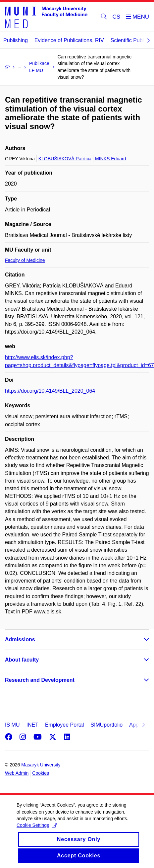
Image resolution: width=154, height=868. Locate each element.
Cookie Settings (37, 831)
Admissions (20, 639)
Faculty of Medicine (25, 260)
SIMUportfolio (106, 725)
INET (32, 725)
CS (117, 17)
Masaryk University (41, 765)
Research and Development (40, 680)
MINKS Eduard (110, 159)
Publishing (16, 40)
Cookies (41, 773)
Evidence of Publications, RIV (69, 40)
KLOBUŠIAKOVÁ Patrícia (65, 159)
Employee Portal (64, 725)
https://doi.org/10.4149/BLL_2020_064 (50, 391)
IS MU (12, 725)
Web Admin (17, 773)
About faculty (22, 660)
